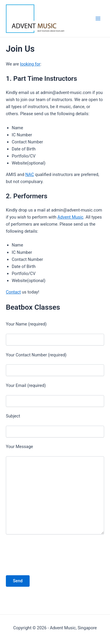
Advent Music (70, 217)
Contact (13, 292)
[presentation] (44, 555)
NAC (29, 175)
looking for (30, 64)
